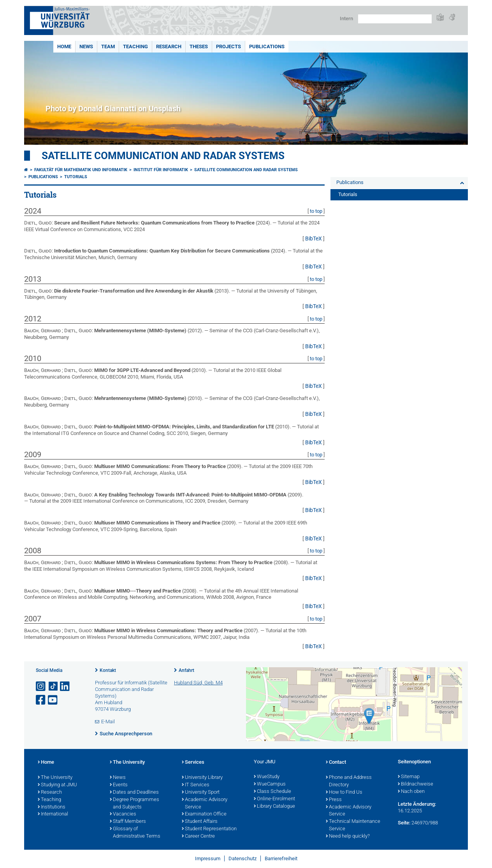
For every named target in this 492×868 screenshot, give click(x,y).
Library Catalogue (274, 807)
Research (169, 46)
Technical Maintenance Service (353, 825)
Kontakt (108, 670)
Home (64, 46)
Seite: (404, 823)
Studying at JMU (57, 785)
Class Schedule (272, 792)
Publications (267, 46)
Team (108, 46)
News (86, 46)
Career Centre (198, 836)
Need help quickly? (348, 836)
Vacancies (123, 814)
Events (119, 785)
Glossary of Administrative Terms (135, 833)
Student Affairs (200, 822)
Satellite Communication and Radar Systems (163, 156)
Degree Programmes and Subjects (134, 804)
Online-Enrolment (274, 799)
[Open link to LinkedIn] (65, 687)
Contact (336, 763)
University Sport (201, 793)
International (53, 814)
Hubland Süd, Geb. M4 (198, 683)
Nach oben (411, 792)
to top (316, 211)
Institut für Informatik (161, 170)
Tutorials (76, 177)
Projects (228, 46)
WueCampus (270, 784)
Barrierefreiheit (281, 858)
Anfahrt (186, 670)
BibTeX (314, 238)
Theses (199, 46)
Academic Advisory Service (205, 804)
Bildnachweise (416, 784)
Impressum (208, 858)
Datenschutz (242, 858)
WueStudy (267, 777)
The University (55, 778)
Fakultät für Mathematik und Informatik (81, 170)
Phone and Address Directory (349, 781)
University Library (202, 778)
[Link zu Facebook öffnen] (41, 700)
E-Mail (108, 722)
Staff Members (128, 822)
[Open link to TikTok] (53, 687)
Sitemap (409, 777)
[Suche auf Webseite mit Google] (395, 19)
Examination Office (204, 814)
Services (193, 763)
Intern (346, 18)
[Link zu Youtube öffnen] (53, 700)
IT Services (196, 785)
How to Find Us (344, 793)
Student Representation (209, 829)
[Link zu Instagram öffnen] (41, 687)
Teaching (135, 46)
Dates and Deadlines (134, 793)
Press (334, 800)
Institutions (52, 807)
